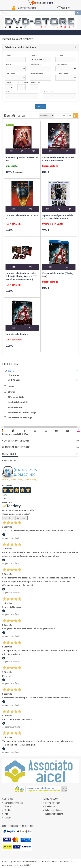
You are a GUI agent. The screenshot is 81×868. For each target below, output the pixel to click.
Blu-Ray (15, 375)
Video (11, 371)
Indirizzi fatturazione (54, 814)
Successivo (21, 518)
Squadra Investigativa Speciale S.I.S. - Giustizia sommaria (57, 217)
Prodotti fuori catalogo (20, 418)
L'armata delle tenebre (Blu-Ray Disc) (58, 275)
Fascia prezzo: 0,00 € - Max (15, 434)
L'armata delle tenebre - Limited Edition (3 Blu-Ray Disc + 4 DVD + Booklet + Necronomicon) (21, 276)
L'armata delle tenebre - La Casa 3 (22, 217)
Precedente (9, 518)
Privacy (8, 806)
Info (6, 814)
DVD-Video (16, 380)
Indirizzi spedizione (54, 810)
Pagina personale (53, 803)
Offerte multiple (16, 397)
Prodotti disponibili (18, 402)
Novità (11, 387)
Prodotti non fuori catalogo (22, 412)
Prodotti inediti (16, 407)
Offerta (11, 392)
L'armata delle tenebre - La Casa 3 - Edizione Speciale (58, 159)
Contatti (8, 818)
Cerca (41, 107)
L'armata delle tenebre (17, 334)
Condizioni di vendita (14, 803)
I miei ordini (50, 806)
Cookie (8, 810)
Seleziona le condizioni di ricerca (21, 47)
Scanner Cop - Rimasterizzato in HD (22, 159)
